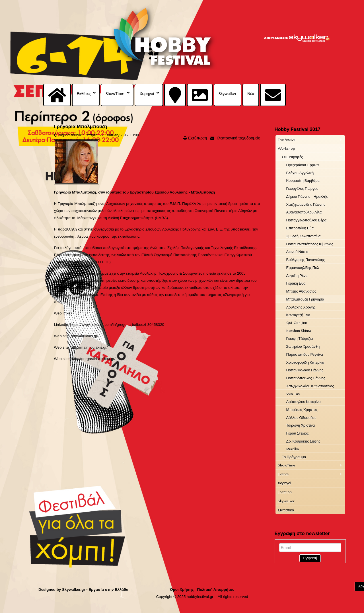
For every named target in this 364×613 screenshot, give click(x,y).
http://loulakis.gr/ (85, 336)
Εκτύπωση (197, 138)
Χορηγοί (147, 94)
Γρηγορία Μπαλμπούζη (81, 126)
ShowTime (115, 94)
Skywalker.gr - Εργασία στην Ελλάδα (95, 590)
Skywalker (228, 94)
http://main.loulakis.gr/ (89, 347)
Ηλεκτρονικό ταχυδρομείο (237, 138)
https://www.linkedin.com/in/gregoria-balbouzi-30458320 (117, 325)
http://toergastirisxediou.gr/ (93, 359)
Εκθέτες (84, 94)
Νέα (251, 94)
